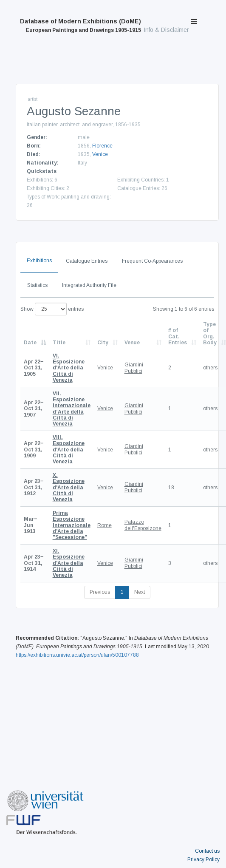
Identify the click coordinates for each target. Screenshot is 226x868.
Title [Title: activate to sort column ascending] (59, 343)
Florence (102, 146)
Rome (105, 525)
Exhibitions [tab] (39, 261)
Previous (100, 592)
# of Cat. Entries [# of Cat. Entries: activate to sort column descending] (178, 336)
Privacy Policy (203, 859)
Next (140, 592)
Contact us (207, 851)
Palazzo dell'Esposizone (143, 525)
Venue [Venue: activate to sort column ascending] (132, 343)
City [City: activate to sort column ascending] (103, 343)
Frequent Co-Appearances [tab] (152, 261)
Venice (100, 154)
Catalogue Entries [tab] (87, 261)
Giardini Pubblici (134, 368)
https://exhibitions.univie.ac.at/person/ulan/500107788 (77, 655)
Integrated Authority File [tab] (89, 285)
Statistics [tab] (37, 285)
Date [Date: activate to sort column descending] (30, 343)
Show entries (52, 309)
